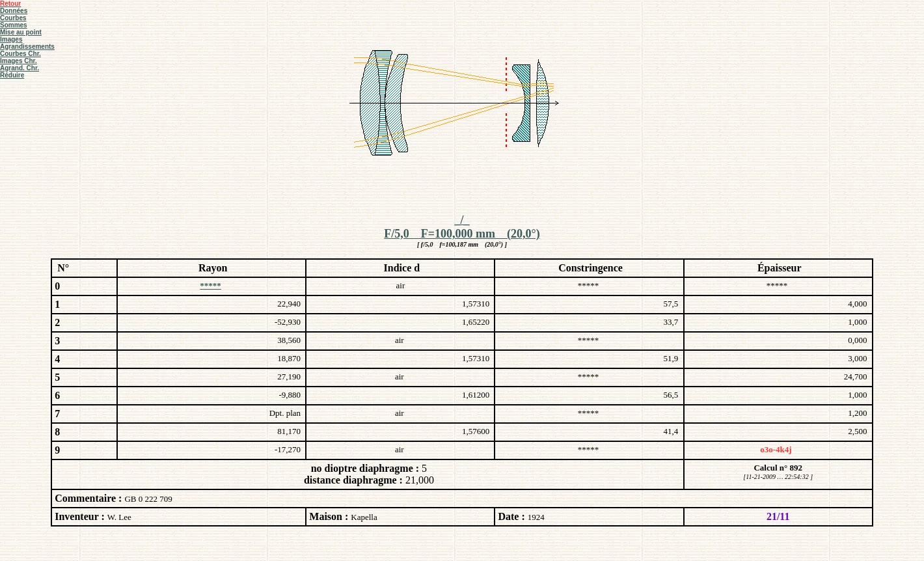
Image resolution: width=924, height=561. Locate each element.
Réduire (12, 75)
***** (211, 285)
